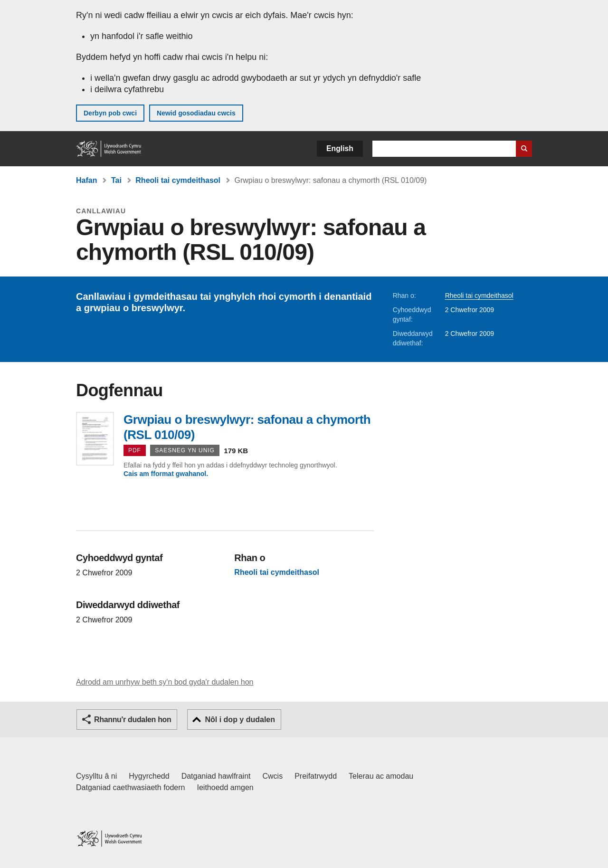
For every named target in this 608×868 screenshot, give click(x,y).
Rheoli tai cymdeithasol (178, 180)
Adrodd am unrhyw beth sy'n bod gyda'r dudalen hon (165, 682)
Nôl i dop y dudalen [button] (240, 720)
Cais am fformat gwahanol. (166, 474)
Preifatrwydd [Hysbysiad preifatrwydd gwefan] (316, 776)
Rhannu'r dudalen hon (133, 720)
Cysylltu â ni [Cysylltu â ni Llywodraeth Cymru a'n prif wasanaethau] (96, 776)
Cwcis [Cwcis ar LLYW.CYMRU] (273, 776)
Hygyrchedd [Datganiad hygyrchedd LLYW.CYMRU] (149, 776)
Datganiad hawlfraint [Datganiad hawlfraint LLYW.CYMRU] (216, 776)
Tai (116, 180)
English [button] (340, 148)
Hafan (86, 180)
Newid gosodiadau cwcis (196, 113)
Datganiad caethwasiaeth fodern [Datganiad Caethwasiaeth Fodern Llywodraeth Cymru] (131, 787)
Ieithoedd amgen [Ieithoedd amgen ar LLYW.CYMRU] (225, 787)
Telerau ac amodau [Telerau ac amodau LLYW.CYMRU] (381, 776)
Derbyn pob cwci (110, 113)
